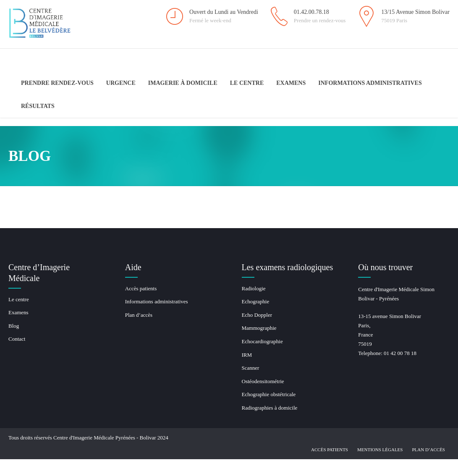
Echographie (256, 301)
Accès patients (141, 288)
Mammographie (259, 328)
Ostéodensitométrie (263, 381)
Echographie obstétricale (269, 394)
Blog (14, 326)
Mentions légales (380, 450)
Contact (17, 339)
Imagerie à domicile (183, 83)
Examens (291, 83)
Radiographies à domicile (270, 408)
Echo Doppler (257, 315)
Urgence (121, 83)
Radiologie (254, 288)
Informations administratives (370, 83)
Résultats (38, 106)
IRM (247, 355)
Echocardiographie (262, 341)
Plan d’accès (139, 315)
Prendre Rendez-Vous (57, 83)
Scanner (251, 368)
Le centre (247, 83)
